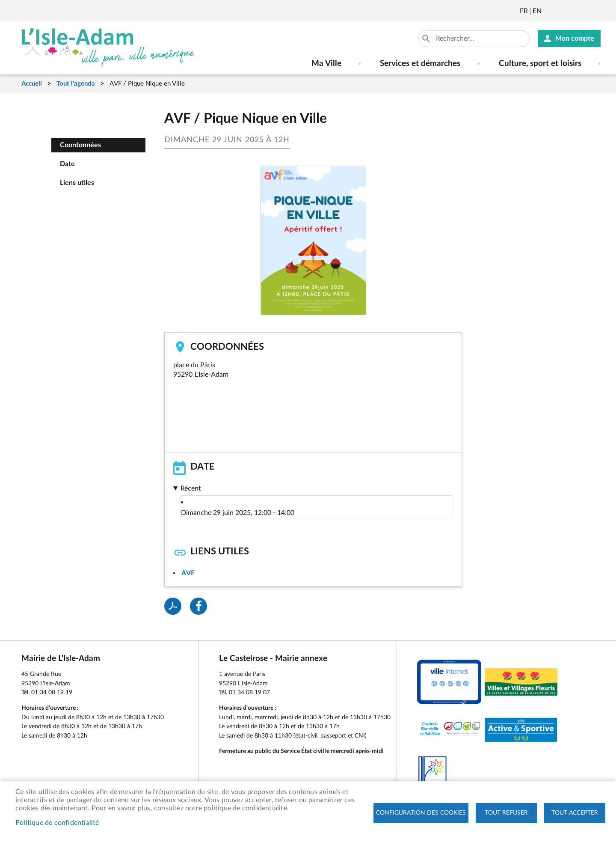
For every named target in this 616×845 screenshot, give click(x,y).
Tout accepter (575, 813)
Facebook (572, 11)
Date (67, 164)
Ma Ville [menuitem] (326, 64)
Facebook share (198, 606)
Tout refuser (506, 813)
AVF (188, 573)
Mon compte (575, 39)
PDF (173, 606)
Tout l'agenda (76, 84)
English (537, 11)
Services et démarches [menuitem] (420, 64)
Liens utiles (77, 183)
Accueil (32, 84)
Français (524, 11)
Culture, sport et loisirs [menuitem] (540, 64)
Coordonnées (80, 145)
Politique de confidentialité (57, 823)
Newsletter (549, 11)
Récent (191, 488)
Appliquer (427, 39)
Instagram (595, 11)
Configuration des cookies (421, 813)
